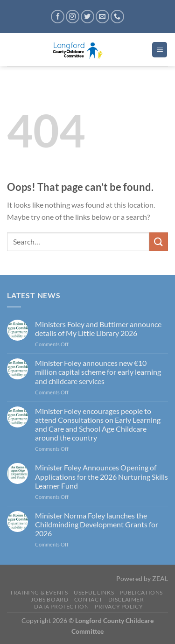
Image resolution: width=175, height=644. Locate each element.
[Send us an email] (102, 17)
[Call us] (117, 17)
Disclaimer (126, 599)
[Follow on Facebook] (58, 17)
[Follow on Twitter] (87, 17)
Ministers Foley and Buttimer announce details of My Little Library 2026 (98, 329)
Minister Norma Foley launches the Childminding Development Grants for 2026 (97, 524)
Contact (88, 599)
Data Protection (61, 606)
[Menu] (160, 50)
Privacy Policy (119, 606)
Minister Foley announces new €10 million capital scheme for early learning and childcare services (98, 372)
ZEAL (160, 578)
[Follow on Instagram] (73, 17)
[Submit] (159, 241)
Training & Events (39, 592)
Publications (141, 592)
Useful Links (94, 592)
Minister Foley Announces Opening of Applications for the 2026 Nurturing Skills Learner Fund (101, 476)
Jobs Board (49, 599)
